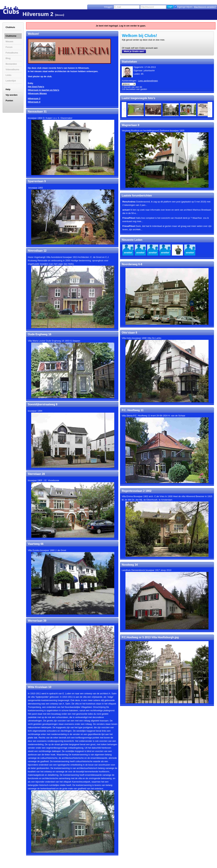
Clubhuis (10, 27)
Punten (9, 101)
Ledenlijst (11, 81)
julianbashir (149, 70)
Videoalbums (12, 69)
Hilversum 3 (34, 98)
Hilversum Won (36, 93)
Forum (9, 47)
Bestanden (11, 64)
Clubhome (11, 36)
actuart (126, 210)
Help (8, 89)
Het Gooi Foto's (36, 87)
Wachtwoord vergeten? (205, 7)
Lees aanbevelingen (148, 81)
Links (8, 75)
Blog (8, 58)
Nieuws (9, 41)
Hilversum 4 (34, 102)
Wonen (60, 15)
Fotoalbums (12, 53)
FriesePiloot (129, 218)
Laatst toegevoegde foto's (139, 98)
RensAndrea (129, 202)
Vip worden (12, 95)
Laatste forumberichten (137, 196)
